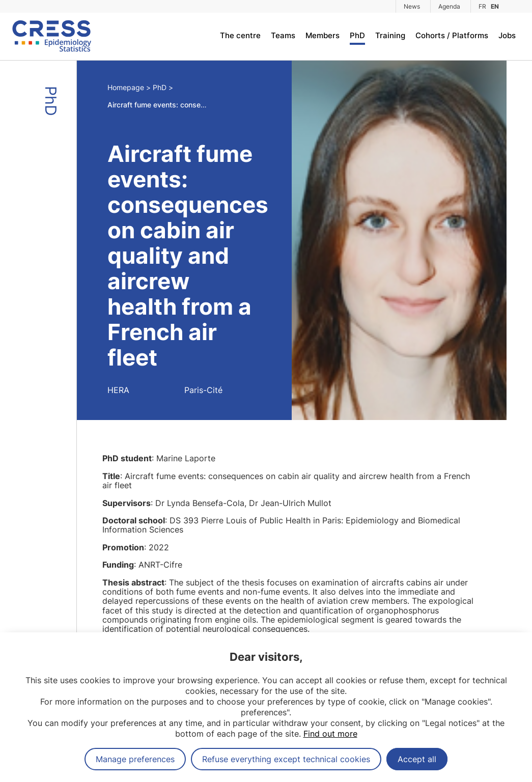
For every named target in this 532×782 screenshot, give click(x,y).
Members (323, 35)
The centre (240, 35)
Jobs (507, 35)
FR (482, 6)
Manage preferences (135, 759)
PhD (357, 35)
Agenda (449, 6)
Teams (283, 35)
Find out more (330, 734)
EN (495, 6)
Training (390, 35)
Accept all (417, 759)
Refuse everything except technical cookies (286, 759)
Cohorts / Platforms (452, 35)
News (412, 6)
